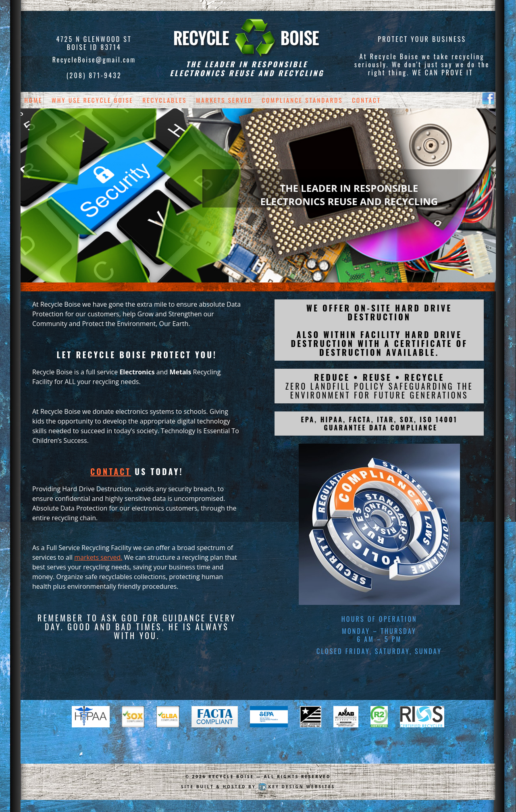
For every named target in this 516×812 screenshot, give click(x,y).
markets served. (98, 557)
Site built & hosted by (258, 787)
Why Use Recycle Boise (93, 100)
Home (34, 100)
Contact (366, 100)
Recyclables (165, 100)
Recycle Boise (231, 777)
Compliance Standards (302, 100)
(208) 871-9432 (94, 75)
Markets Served (224, 100)
